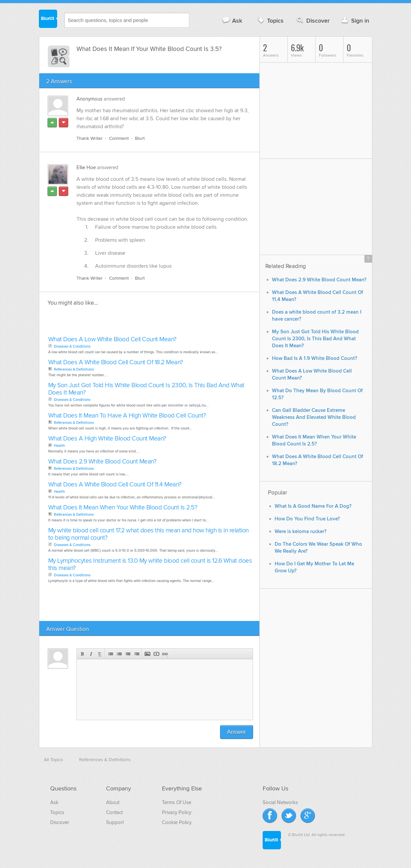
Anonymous (89, 99)
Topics (270, 20)
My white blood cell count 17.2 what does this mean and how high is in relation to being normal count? (148, 535)
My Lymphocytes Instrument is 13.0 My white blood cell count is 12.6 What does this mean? (150, 565)
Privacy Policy (177, 813)
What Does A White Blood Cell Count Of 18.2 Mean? (116, 363)
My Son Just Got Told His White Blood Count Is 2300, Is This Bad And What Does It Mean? (146, 389)
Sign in (355, 20)
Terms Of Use (177, 803)
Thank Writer (90, 139)
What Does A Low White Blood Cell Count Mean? (112, 340)
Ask (232, 20)
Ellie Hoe (86, 168)
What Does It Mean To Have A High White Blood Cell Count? (127, 416)
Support (115, 823)
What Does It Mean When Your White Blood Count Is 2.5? (123, 508)
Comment (119, 139)
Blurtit (48, 20)
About (113, 803)
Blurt (140, 139)
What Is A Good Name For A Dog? (313, 506)
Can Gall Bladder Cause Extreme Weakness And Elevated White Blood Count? (314, 417)
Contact (114, 813)
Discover (312, 20)
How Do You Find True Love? (307, 519)
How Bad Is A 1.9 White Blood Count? (315, 358)
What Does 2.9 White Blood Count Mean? (102, 462)
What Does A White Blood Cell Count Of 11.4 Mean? (115, 485)
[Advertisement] (123, 323)
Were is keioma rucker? (301, 532)
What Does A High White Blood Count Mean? (107, 439)
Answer (237, 732)
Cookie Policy (177, 823)
